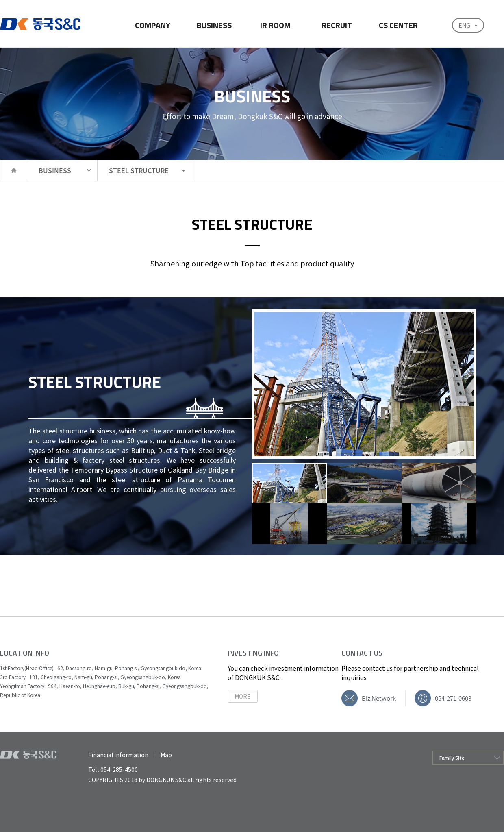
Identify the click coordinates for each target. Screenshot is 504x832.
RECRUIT (337, 25)
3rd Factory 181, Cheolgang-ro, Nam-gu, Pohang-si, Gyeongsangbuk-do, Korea (90, 677)
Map (166, 755)
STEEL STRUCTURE (139, 170)
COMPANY (153, 25)
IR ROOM (275, 25)
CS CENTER (398, 25)
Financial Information (118, 755)
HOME (13, 170)
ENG (464, 25)
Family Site (452, 758)
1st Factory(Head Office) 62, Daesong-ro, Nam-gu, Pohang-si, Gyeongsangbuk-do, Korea (101, 668)
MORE (243, 696)
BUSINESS (214, 25)
